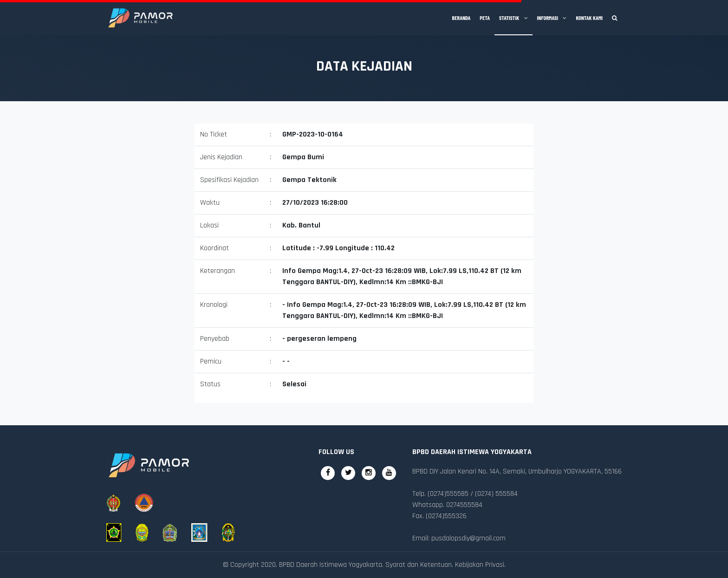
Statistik (513, 18)
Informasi (552, 18)
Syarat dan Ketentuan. (419, 565)
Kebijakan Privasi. (480, 565)
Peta (485, 18)
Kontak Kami (589, 18)
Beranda (461, 18)
